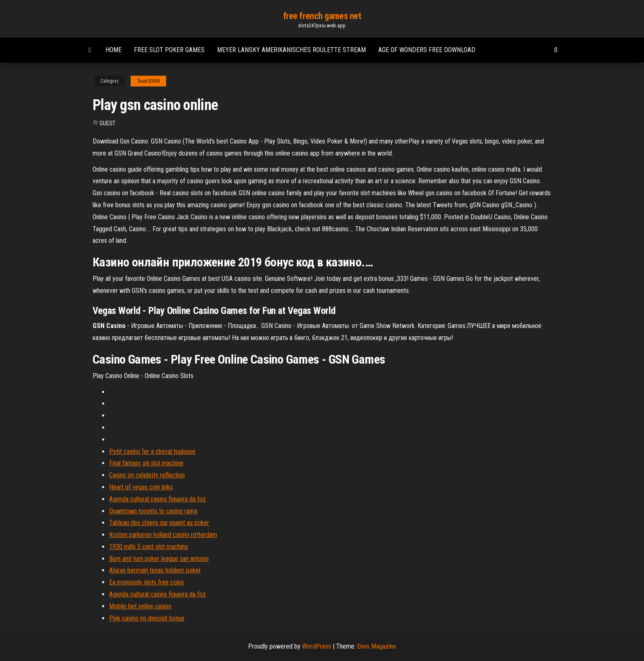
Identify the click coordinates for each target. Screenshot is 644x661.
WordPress (317, 646)
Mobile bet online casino (140, 606)
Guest (107, 123)
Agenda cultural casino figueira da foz (157, 499)
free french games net (322, 16)
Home (113, 50)
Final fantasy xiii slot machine (146, 463)
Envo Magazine (377, 646)
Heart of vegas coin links (141, 487)
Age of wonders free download (427, 50)
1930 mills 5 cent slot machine (149, 547)
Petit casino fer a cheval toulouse (152, 451)
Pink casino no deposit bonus (147, 618)
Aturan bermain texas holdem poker (155, 570)
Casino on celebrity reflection (147, 475)
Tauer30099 (148, 81)
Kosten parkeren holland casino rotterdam (163, 535)
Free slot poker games (169, 50)
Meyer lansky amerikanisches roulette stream (291, 50)
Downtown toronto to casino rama (153, 511)
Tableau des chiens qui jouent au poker (159, 523)
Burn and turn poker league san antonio (159, 559)
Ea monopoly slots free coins (147, 582)
